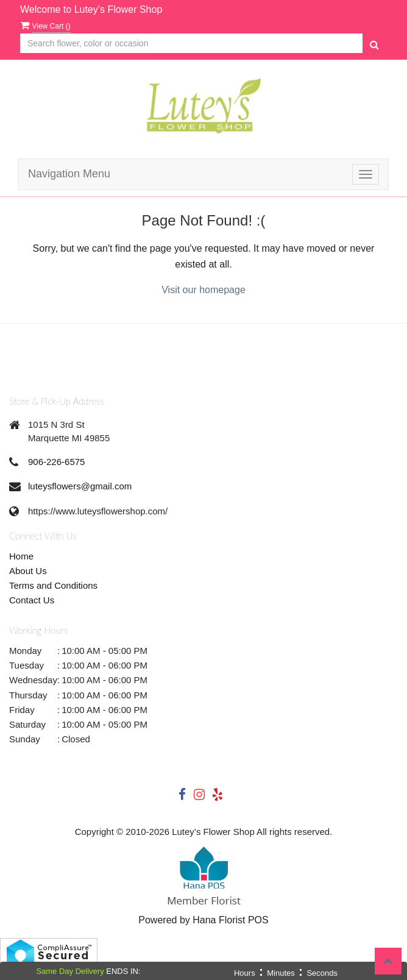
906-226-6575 (56, 462)
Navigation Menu (69, 174)
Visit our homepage (203, 290)
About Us (28, 571)
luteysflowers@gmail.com (80, 486)
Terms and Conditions (53, 585)
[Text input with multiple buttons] (191, 44)
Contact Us (32, 600)
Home (21, 556)
